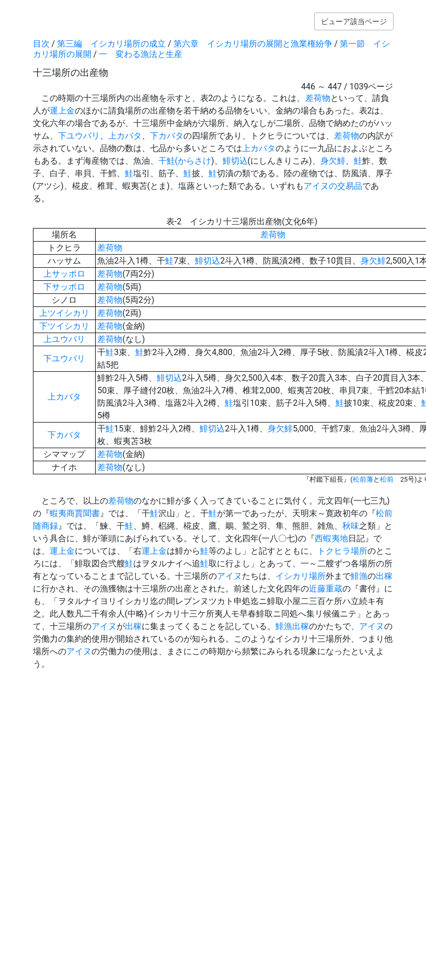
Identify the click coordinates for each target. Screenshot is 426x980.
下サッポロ (64, 287)
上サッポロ (64, 274)
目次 (41, 44)
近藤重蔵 (326, 589)
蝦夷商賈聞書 (75, 513)
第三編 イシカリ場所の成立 (111, 44)
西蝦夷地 (331, 538)
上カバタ (125, 136)
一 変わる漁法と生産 (141, 54)
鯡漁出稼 (292, 626)
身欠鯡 (333, 161)
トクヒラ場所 (342, 551)
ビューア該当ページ (354, 21)
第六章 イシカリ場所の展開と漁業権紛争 (253, 44)
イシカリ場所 (301, 576)
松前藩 (363, 479)
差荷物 (318, 98)
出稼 (384, 576)
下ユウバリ (79, 136)
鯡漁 (359, 576)
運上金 (62, 111)
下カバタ (167, 136)
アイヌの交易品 (333, 186)
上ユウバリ (64, 339)
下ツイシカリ (64, 326)
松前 (387, 479)
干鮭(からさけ (185, 161)
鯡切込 (235, 161)
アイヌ (229, 576)
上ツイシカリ (64, 313)
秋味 (351, 526)
